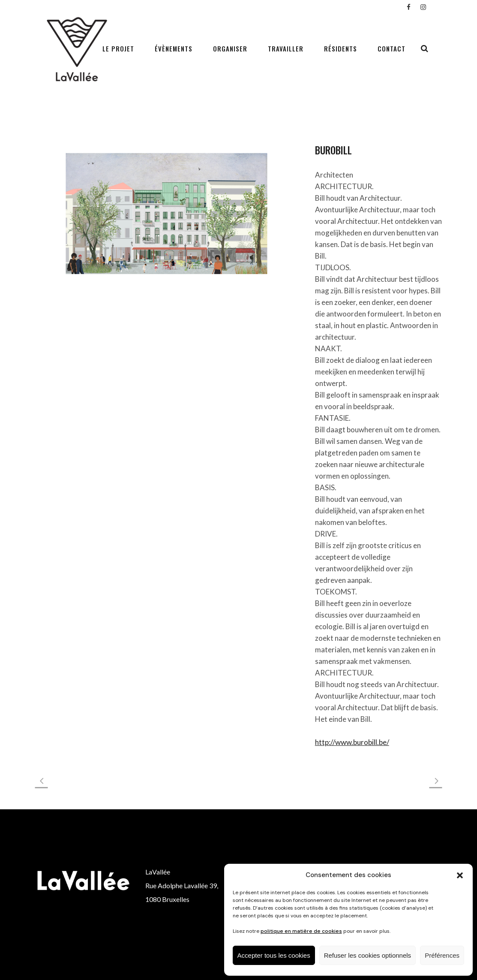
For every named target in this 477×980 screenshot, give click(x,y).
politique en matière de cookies (301, 931)
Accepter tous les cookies (274, 955)
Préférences (442, 955)
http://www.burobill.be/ (352, 742)
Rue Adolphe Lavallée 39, (182, 885)
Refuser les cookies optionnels (367, 955)
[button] (460, 875)
